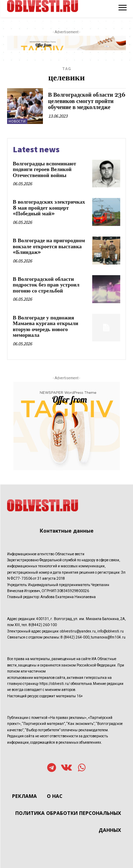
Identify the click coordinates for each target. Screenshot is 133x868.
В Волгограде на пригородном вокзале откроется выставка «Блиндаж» (49, 246)
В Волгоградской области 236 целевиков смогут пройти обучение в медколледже (87, 101)
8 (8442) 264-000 (75, 637)
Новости (17, 121)
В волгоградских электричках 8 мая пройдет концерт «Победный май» (49, 208)
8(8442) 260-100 (43, 625)
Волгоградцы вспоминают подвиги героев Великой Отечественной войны (45, 170)
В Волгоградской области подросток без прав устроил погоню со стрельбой (46, 285)
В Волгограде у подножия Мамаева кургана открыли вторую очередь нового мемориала (46, 327)
